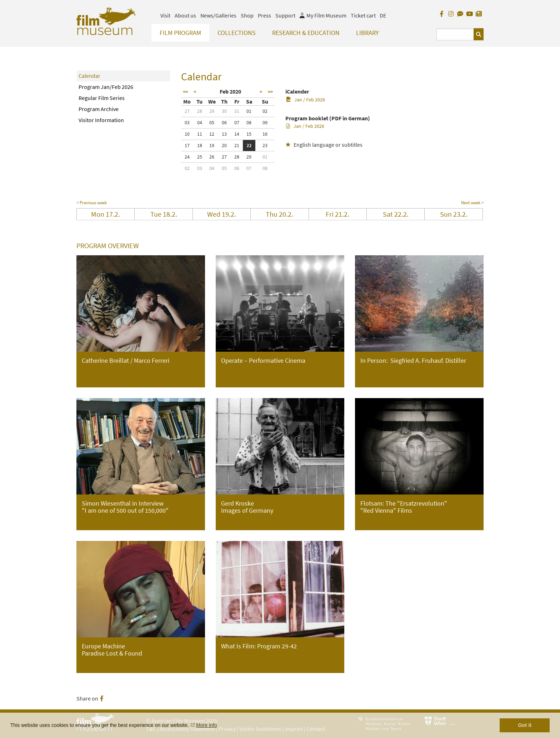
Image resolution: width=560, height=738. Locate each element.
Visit (165, 15)
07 (237, 122)
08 (249, 122)
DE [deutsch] (383, 15)
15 (249, 134)
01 (249, 111)
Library (367, 33)
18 (200, 145)
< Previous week (92, 203)
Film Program (180, 33)
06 (224, 122)
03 (187, 122)
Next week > (472, 203)
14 (237, 134)
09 (265, 122)
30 (224, 111)
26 (212, 157)
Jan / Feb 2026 (306, 100)
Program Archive (99, 109)
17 (187, 145)
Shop (247, 15)
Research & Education (306, 33)
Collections (237, 33)
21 (237, 145)
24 (187, 157)
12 (212, 134)
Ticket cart (363, 15)
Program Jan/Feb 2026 (106, 87)
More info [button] (206, 725)
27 (187, 111)
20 (224, 145)
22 (249, 145)
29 (212, 111)
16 (265, 134)
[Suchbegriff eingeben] (455, 34)
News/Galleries (218, 15)
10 (187, 134)
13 (224, 134)
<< (185, 92)
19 (212, 145)
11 (200, 134)
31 (237, 111)
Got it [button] (525, 725)
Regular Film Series (102, 98)
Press (264, 15)
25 (200, 157)
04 (200, 122)
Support (285, 15)
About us (185, 15)
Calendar (89, 76)
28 (200, 111)
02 (265, 111)
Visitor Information (101, 120)
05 (212, 122)
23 (265, 145)
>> (270, 92)
